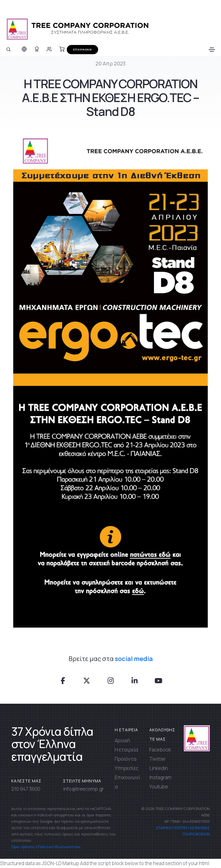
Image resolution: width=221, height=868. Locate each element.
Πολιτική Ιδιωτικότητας (59, 847)
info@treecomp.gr (83, 789)
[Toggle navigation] (212, 50)
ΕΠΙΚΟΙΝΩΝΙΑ (82, 49)
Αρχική (122, 740)
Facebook (160, 750)
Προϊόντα (126, 759)
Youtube (159, 787)
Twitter (158, 759)
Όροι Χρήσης (23, 847)
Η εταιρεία (126, 750)
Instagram (160, 777)
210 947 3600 (26, 789)
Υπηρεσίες (127, 768)
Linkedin (159, 768)
